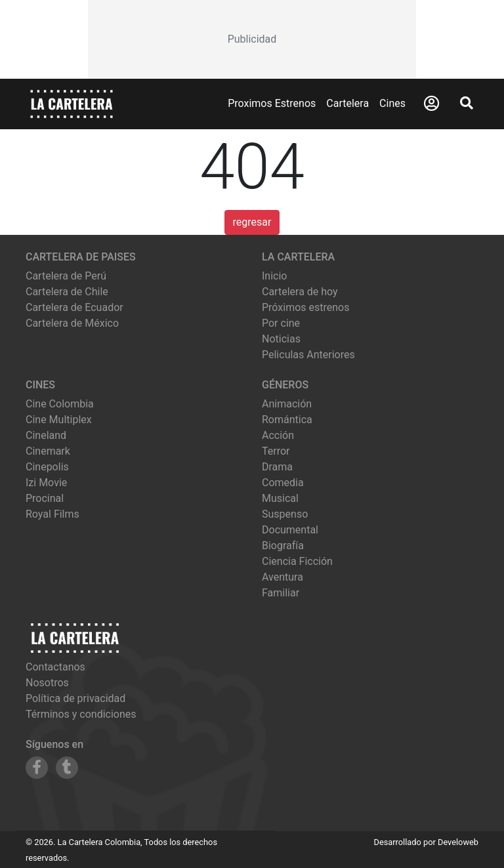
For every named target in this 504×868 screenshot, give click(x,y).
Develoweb (458, 842)
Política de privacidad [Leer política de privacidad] (75, 698)
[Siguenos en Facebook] (37, 768)
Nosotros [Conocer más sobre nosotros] (47, 683)
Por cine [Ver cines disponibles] (281, 323)
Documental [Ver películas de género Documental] (290, 530)
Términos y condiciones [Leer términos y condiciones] (81, 714)
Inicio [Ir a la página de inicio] (274, 276)
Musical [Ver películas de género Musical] (280, 498)
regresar (252, 222)
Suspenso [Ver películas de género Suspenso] (285, 514)
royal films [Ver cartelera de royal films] (52, 514)
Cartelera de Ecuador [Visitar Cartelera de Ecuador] (74, 307)
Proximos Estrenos (272, 103)
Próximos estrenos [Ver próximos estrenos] (305, 307)
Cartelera (347, 103)
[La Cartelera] (72, 103)
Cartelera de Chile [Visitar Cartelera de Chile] (67, 292)
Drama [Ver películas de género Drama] (277, 467)
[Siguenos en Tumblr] (67, 768)
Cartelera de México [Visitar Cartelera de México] (72, 323)
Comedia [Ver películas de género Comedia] (283, 483)
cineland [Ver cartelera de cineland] (46, 435)
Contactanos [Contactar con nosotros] (55, 667)
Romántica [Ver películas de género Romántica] (287, 420)
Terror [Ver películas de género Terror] (276, 451)
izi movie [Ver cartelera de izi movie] (46, 483)
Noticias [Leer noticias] (281, 339)
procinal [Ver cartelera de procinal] (45, 498)
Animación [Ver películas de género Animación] (287, 404)
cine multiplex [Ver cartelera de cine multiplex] (59, 420)
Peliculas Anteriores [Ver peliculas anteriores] (308, 355)
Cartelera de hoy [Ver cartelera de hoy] (300, 292)
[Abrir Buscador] (467, 103)
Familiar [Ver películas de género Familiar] (281, 593)
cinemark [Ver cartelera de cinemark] (48, 451)
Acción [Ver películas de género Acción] (278, 435)
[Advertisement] (252, 39)
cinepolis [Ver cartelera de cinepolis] (47, 467)
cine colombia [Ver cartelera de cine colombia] (60, 404)
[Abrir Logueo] (431, 104)
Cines (392, 103)
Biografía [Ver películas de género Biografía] (283, 546)
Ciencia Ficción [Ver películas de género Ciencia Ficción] (297, 561)
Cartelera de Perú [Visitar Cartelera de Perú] (66, 276)
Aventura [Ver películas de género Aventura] (283, 577)
